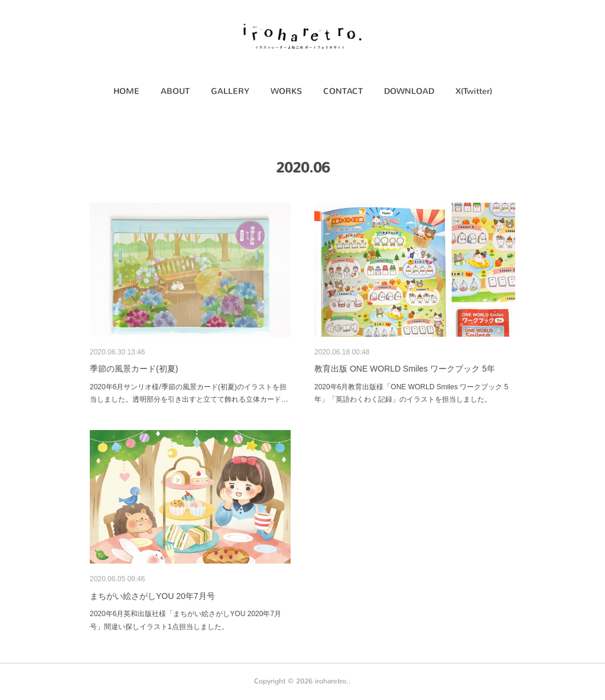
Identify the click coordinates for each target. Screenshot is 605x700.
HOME (126, 91)
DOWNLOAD (409, 91)
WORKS (286, 91)
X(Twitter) (474, 91)
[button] (126, 92)
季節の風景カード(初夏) (134, 369)
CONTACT (343, 91)
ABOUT (175, 91)
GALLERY (230, 91)
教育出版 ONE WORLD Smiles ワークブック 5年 (405, 369)
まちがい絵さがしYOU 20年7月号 (152, 596)
